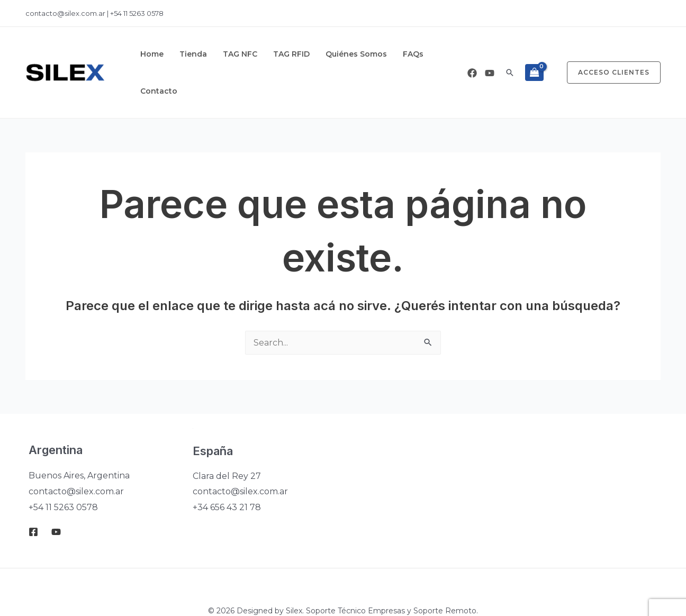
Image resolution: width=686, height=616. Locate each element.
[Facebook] (472, 55)
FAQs (384, 54)
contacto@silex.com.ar (66, 13)
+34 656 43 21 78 (227, 470)
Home (149, 54)
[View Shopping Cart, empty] (534, 54)
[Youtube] (490, 55)
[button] (510, 54)
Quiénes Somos (332, 54)
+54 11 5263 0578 (137, 13)
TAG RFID (273, 54)
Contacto (423, 54)
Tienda (185, 54)
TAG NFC (227, 54)
